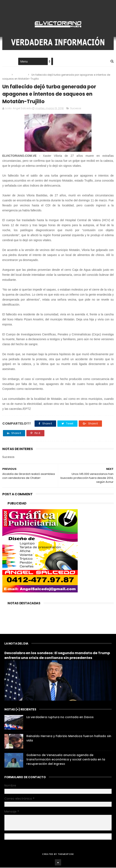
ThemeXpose (66, 854)
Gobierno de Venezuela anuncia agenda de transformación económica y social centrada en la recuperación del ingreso (66, 760)
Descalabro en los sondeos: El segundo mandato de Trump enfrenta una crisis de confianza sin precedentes (57, 656)
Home (6, 62)
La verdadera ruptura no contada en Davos (60, 717)
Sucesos (21, 75)
